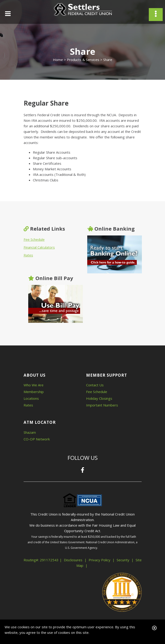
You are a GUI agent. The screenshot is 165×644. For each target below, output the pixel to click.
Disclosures (73, 560)
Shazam (30, 432)
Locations (31, 398)
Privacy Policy (100, 560)
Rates (28, 255)
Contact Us (95, 385)
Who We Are (34, 385)
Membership (34, 392)
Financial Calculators (39, 247)
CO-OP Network (37, 439)
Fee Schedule (34, 239)
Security (123, 560)
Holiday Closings (99, 398)
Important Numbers (102, 405)
